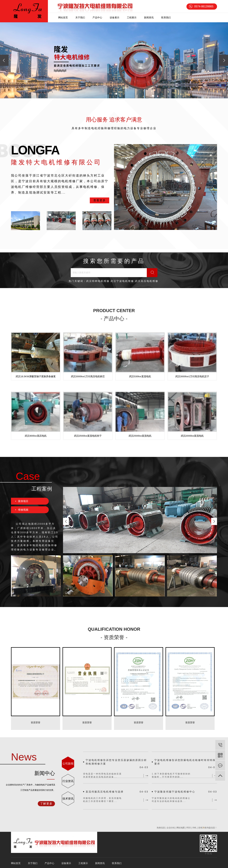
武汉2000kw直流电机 (192, 436)
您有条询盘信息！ (208, 828)
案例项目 (23, 501)
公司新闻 (68, 764)
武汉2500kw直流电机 (140, 436)
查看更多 (100, 200)
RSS (189, 828)
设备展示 (115, 18)
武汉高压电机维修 (147, 281)
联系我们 (166, 18)
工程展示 (132, 18)
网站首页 (63, 18)
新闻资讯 (149, 18)
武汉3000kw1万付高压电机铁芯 (88, 376)
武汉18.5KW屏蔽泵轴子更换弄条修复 (36, 376)
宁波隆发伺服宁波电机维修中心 (175, 792)
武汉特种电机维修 (98, 281)
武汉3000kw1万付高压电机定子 (192, 376)
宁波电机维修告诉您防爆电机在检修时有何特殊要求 (185, 762)
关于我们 (80, 18)
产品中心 (97, 18)
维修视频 (23, 510)
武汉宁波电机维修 (122, 281)
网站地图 (181, 828)
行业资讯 (68, 781)
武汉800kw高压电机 (36, 436)
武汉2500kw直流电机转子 (88, 436)
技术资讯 (68, 799)
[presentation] (4, 60)
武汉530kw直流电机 (140, 376)
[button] (112, 94)
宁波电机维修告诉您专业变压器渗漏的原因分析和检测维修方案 (116, 762)
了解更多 (46, 804)
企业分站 (171, 828)
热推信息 (161, 828)
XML (195, 828)
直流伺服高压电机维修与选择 (105, 792)
